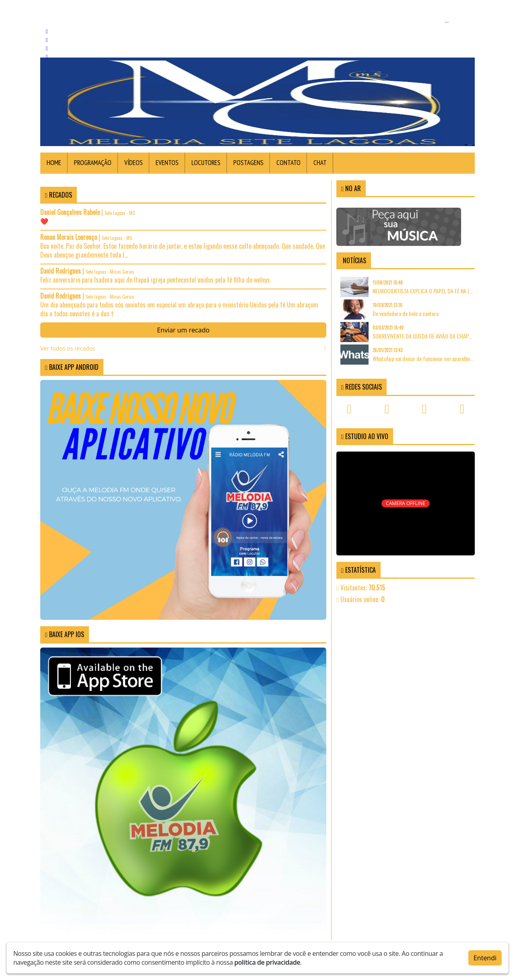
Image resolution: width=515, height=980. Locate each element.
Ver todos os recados (183, 348)
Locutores (206, 163)
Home (54, 163)
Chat (320, 163)
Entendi (485, 957)
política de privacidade (267, 962)
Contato (288, 163)
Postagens (248, 163)
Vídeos (134, 163)
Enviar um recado (183, 330)
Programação (93, 163)
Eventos (167, 163)
